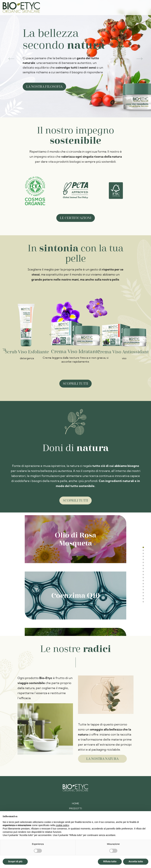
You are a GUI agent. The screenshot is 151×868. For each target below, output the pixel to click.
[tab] (143, 547)
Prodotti (75, 808)
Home (75, 803)
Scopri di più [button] (15, 861)
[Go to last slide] (52, 336)
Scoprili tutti (75, 384)
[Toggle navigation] (144, 8)
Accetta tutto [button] (136, 861)
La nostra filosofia (44, 87)
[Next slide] (100, 336)
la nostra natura (98, 759)
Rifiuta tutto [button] (110, 861)
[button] (11, 59)
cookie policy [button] (62, 825)
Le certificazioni (76, 218)
